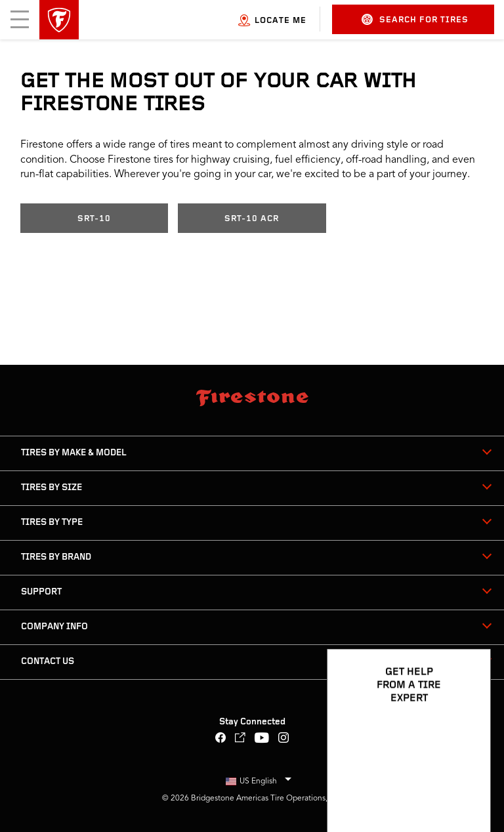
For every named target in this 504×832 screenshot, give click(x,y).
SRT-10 (94, 219)
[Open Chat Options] (466, 784)
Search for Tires (415, 19)
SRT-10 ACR (252, 219)
